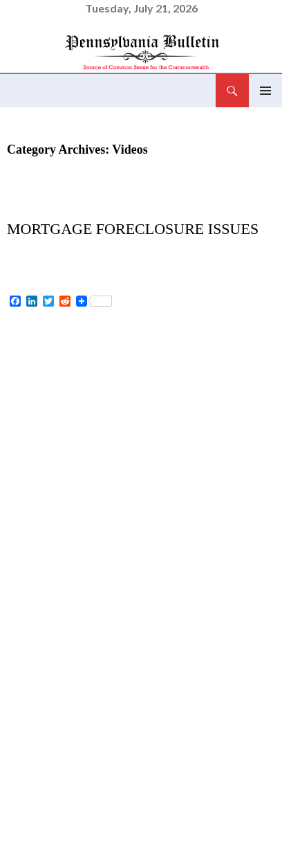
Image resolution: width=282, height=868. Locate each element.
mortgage (158, 824)
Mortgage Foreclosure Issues (133, 229)
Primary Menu (265, 91)
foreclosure (62, 824)
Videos (29, 208)
